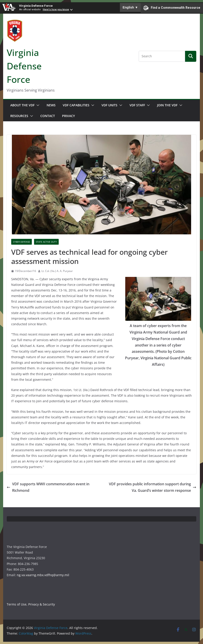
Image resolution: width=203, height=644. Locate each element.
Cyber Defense (22, 242)
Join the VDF (167, 105)
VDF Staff (137, 105)
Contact (48, 116)
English (130, 7)
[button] (37, 105)
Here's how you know (56, 9)
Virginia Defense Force (36, 6)
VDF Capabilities (76, 105)
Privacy (68, 116)
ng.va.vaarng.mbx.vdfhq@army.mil (43, 575)
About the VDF (22, 105)
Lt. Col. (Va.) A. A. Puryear (57, 271)
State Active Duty (46, 242)
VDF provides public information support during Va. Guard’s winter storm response (153, 487)
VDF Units (109, 105)
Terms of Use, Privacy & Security (31, 604)
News (51, 105)
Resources (19, 116)
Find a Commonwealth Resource (172, 8)
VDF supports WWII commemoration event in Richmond (48, 487)
